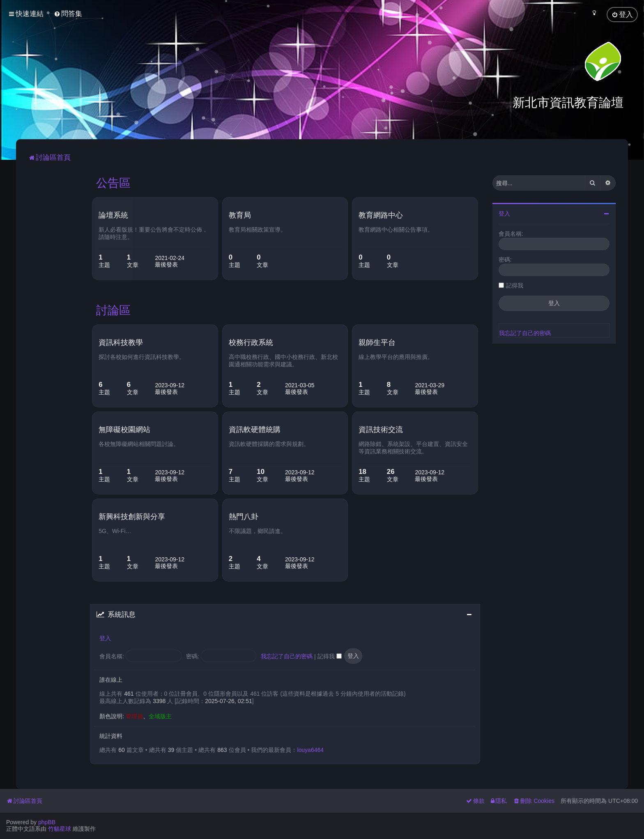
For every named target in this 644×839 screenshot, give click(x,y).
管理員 (134, 715)
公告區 (113, 182)
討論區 (113, 309)
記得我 (330, 655)
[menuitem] (68, 14)
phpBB (47, 822)
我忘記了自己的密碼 (287, 655)
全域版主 (160, 715)
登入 (105, 637)
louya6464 (310, 749)
